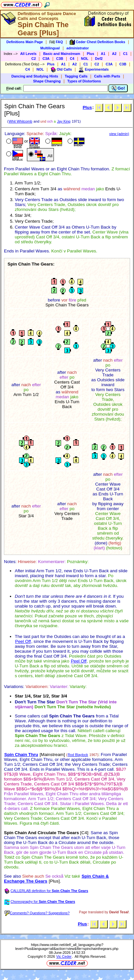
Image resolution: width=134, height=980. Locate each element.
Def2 (99, 59)
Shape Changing (47, 81)
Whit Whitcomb (20, 121)
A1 (103, 54)
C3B (60, 59)
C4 (72, 59)
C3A (46, 59)
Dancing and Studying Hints (35, 76)
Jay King (64, 121)
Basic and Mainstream (62, 54)
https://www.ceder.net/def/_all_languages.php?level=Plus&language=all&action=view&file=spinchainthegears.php (67, 947)
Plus (90, 54)
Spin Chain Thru (21, 755)
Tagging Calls (76, 76)
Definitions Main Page (25, 42)
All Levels (28, 54)
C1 (125, 54)
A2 (114, 54)
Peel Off (23, 641)
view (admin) (119, 134)
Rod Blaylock (78, 755)
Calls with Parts (107, 76)
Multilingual (50, 48)
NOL (85, 59)
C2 (34, 59)
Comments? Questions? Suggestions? (37, 913)
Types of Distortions (84, 81)
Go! (118, 88)
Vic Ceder (64, 956)
